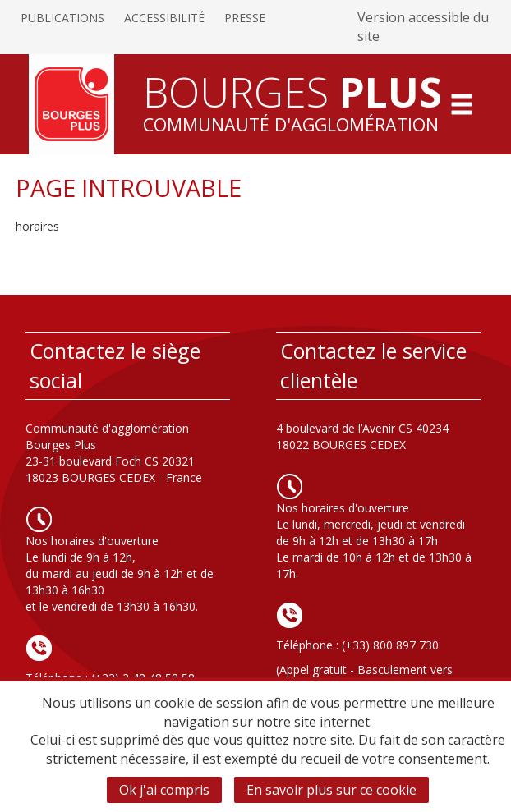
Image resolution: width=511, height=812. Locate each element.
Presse (245, 18)
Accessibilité (164, 18)
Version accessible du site (423, 27)
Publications (62, 18)
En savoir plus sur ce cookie (331, 790)
